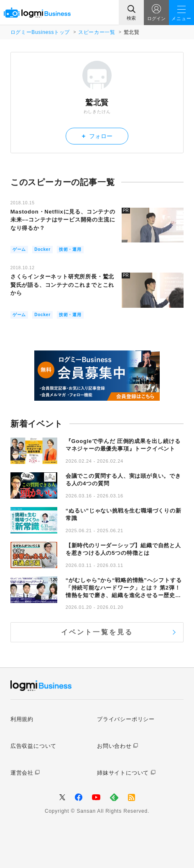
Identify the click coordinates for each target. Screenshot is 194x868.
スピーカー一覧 (97, 32)
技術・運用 (70, 249)
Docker (42, 249)
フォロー (97, 136)
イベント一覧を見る (97, 632)
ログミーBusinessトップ (40, 32)
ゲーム (19, 249)
